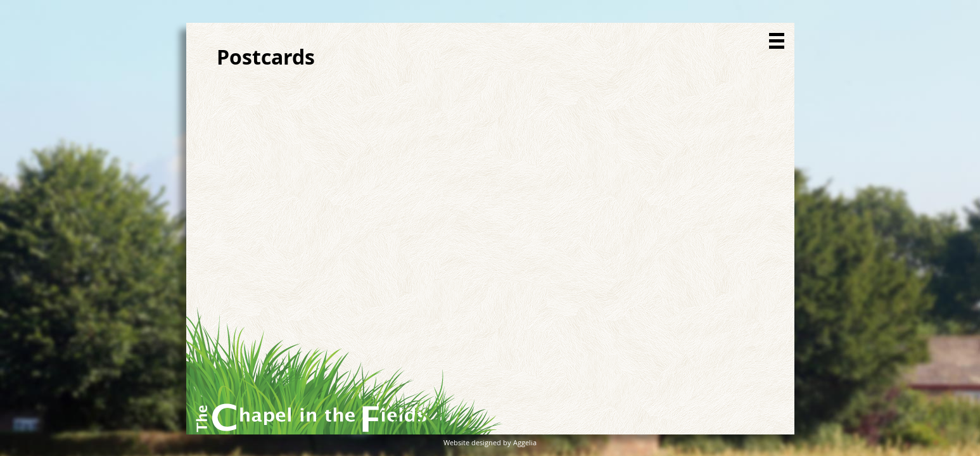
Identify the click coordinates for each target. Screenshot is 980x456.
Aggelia (525, 442)
